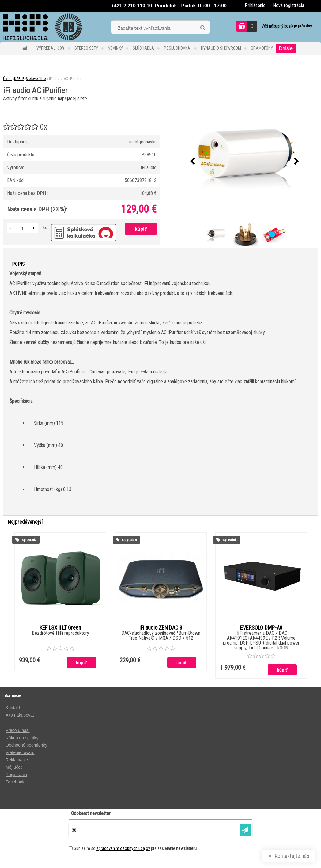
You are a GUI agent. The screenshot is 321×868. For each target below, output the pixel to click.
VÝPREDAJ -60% (51, 48)
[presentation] (193, 162)
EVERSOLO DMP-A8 (261, 628)
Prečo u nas (18, 730)
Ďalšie (286, 48)
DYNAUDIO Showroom (221, 48)
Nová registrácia (289, 5)
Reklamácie (17, 760)
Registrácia (16, 775)
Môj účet (14, 767)
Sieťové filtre (36, 79)
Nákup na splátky (23, 738)
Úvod (7, 79)
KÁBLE (19, 79)
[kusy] (22, 228)
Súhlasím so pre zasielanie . (136, 848)
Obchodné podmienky (26, 745)
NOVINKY (115, 48)
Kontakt (13, 708)
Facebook (15, 782)
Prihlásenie (255, 5)
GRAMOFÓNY (262, 48)
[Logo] (42, 27)
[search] (203, 28)
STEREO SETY (86, 48)
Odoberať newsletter (91, 813)
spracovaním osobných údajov (123, 848)
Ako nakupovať (20, 715)
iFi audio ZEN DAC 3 (161, 628)
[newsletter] (245, 830)
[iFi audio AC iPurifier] (245, 162)
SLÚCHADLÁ (143, 48)
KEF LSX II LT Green (60, 628)
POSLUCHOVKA (177, 48)
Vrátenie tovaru (20, 752)
